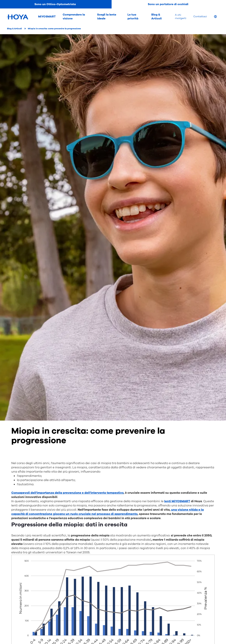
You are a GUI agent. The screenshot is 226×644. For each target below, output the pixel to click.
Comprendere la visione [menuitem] (74, 17)
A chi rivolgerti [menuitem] (181, 17)
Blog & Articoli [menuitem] (157, 17)
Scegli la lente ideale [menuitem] (107, 17)
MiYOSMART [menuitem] (47, 17)
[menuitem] (218, 17)
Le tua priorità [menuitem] (133, 17)
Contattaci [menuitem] (200, 16)
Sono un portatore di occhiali (168, 4)
